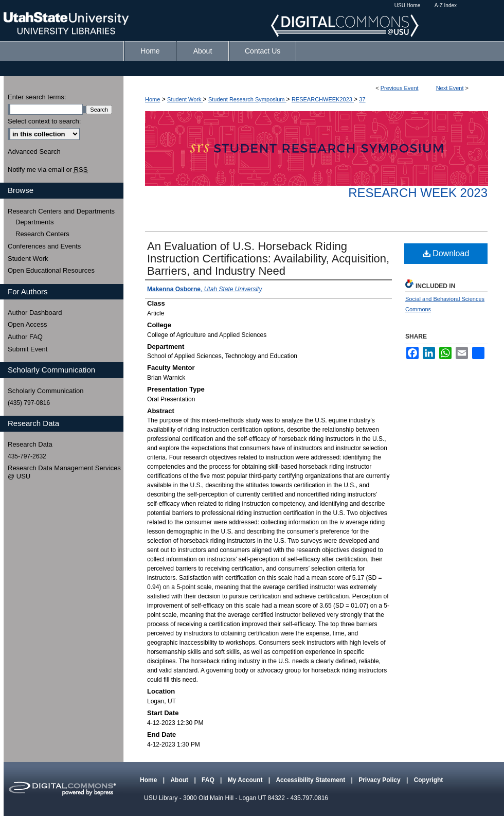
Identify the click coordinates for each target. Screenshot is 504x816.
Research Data (30, 444)
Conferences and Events (44, 246)
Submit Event (28, 349)
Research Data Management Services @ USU (64, 472)
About (180, 780)
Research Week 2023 (418, 193)
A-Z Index (446, 5)
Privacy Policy (380, 780)
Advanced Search (34, 152)
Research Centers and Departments (61, 211)
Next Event (450, 88)
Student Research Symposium (247, 99)
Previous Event (400, 88)
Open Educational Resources (51, 270)
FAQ (209, 780)
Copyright (429, 780)
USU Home (408, 5)
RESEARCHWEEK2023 (323, 99)
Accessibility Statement (311, 780)
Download (446, 253)
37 (362, 99)
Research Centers (42, 234)
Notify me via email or (48, 170)
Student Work (185, 99)
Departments (34, 222)
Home (152, 99)
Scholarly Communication (46, 391)
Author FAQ (25, 337)
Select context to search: (44, 121)
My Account (246, 780)
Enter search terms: (37, 97)
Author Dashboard (35, 313)
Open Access (28, 324)
